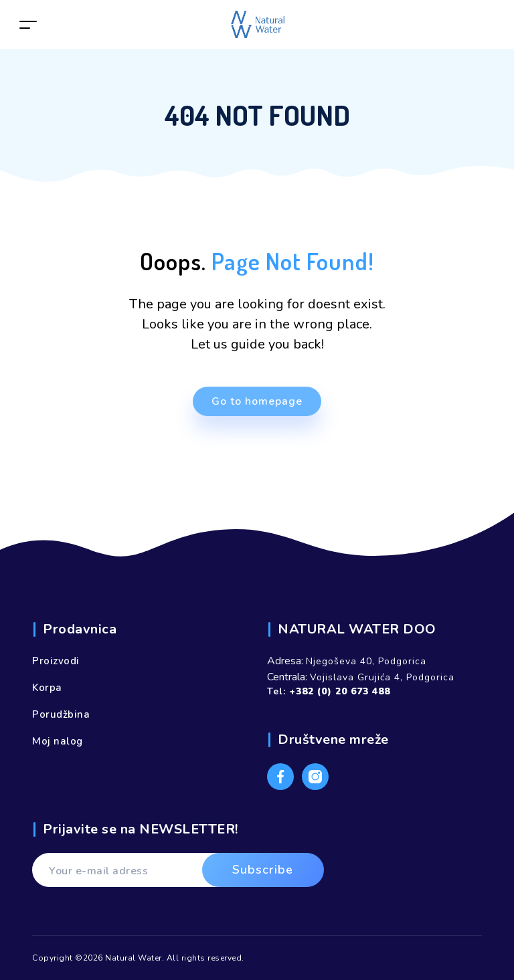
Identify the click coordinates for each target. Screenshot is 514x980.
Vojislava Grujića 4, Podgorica (382, 677)
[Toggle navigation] (28, 24)
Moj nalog (58, 741)
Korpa (47, 688)
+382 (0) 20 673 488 (340, 691)
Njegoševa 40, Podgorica (366, 661)
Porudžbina (61, 714)
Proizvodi (56, 661)
